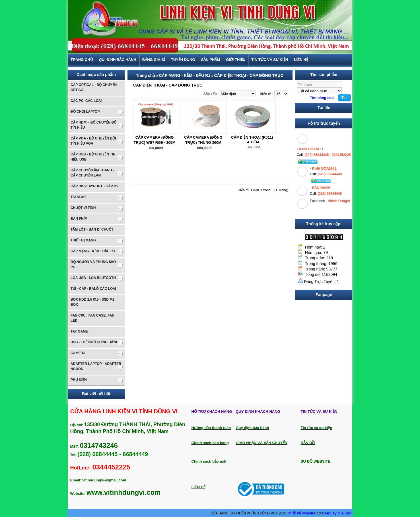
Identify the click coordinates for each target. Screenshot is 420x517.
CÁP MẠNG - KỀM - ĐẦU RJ (185, 75)
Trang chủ (82, 60)
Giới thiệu (236, 60)
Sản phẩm (211, 60)
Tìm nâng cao (322, 98)
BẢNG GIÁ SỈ (154, 60)
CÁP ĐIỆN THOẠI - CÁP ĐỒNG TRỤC (249, 75)
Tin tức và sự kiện (270, 60)
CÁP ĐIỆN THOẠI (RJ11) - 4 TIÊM (252, 140)
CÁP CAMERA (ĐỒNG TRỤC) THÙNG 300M (203, 140)
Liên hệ (301, 60)
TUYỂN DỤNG (183, 60)
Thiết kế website (302, 513)
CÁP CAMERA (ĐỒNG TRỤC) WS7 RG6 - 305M (154, 140)
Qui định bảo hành (118, 60)
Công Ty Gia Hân (337, 513)
